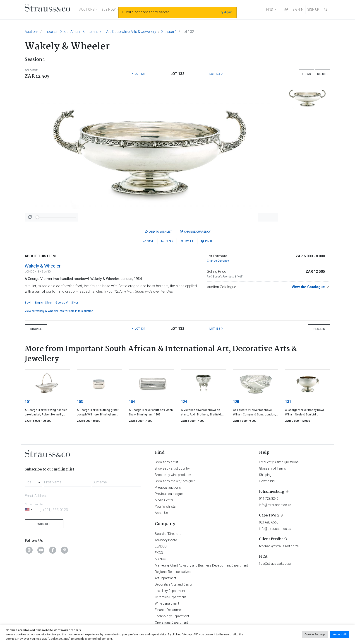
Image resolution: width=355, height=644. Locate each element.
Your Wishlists (165, 507)
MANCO (161, 559)
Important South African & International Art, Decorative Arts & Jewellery (100, 32)
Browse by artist (166, 462)
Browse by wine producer (173, 475)
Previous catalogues (170, 494)
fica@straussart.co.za (275, 564)
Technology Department (172, 616)
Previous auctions (168, 487)
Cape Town (269, 515)
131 (288, 402)
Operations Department (171, 622)
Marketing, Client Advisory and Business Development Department (201, 565)
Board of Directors (168, 534)
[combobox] (33, 481)
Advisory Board (166, 540)
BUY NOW (109, 10)
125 (236, 402)
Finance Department (169, 610)
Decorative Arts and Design (174, 584)
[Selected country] (29, 510)
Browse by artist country (172, 468)
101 (28, 402)
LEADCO (161, 546)
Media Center (164, 500)
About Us (161, 513)
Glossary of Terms (272, 468)
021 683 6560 (269, 522)
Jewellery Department (170, 591)
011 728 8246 (269, 499)
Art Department (166, 578)
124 (184, 402)
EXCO (159, 553)
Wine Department (167, 603)
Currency (195, 232)
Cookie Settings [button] (315, 634)
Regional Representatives (173, 572)
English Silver (43, 303)
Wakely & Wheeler (43, 266)
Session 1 (169, 32)
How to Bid (267, 481)
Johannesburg (272, 492)
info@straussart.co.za (275, 505)
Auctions (32, 32)
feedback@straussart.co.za (279, 546)
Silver (75, 303)
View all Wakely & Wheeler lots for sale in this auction (59, 311)
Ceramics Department (170, 597)
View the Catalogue (308, 287)
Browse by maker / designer (175, 481)
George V (62, 303)
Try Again (226, 12)
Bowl (28, 303)
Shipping (265, 475)
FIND (270, 10)
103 (80, 402)
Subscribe (44, 524)
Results (323, 74)
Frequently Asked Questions (279, 462)
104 (132, 402)
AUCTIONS (87, 10)
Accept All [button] (340, 634)
